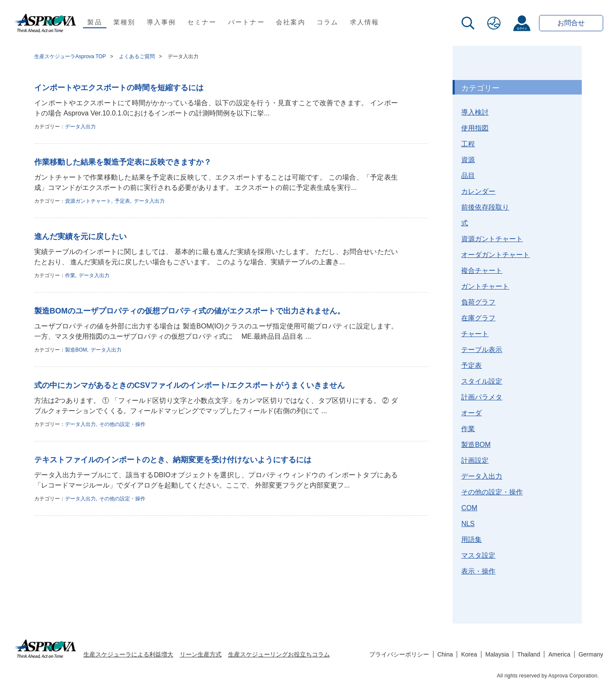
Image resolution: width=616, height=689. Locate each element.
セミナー (202, 22)
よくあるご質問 (137, 56)
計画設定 (475, 460)
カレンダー (478, 191)
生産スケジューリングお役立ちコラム (279, 654)
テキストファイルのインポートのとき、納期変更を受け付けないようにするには (173, 460)
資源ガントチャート (88, 201)
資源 (468, 160)
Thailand (529, 654)
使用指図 (475, 128)
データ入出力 (80, 127)
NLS (468, 524)
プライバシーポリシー (399, 654)
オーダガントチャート (495, 255)
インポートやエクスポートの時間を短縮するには (119, 88)
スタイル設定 (482, 381)
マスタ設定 (478, 555)
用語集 (471, 540)
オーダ (471, 413)
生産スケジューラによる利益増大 (128, 654)
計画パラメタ (482, 397)
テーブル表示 (482, 350)
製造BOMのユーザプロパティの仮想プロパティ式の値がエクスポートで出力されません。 (190, 311)
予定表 (122, 201)
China (445, 654)
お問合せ (571, 23)
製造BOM (76, 350)
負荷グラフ (478, 302)
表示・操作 (478, 571)
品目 (468, 176)
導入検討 (475, 112)
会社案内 (291, 22)
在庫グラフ (478, 318)
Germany (591, 654)
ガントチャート (485, 286)
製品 (95, 22)
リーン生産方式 (201, 654)
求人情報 (365, 22)
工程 (468, 144)
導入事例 (161, 22)
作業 (70, 275)
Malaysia (497, 654)
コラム (328, 22)
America (559, 654)
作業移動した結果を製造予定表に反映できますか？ (123, 162)
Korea (469, 654)
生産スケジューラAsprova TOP (70, 56)
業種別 (124, 22)
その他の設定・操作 (122, 424)
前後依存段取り (485, 207)
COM (469, 508)
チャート (475, 334)
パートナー (246, 22)
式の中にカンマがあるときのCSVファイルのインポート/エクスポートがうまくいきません (190, 385)
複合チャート (482, 271)
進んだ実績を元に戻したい (80, 237)
